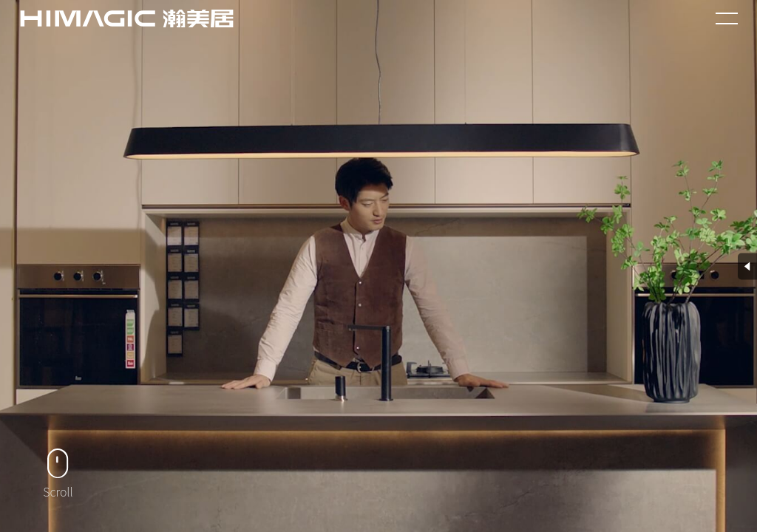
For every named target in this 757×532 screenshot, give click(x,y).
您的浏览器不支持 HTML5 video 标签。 (378, 266)
